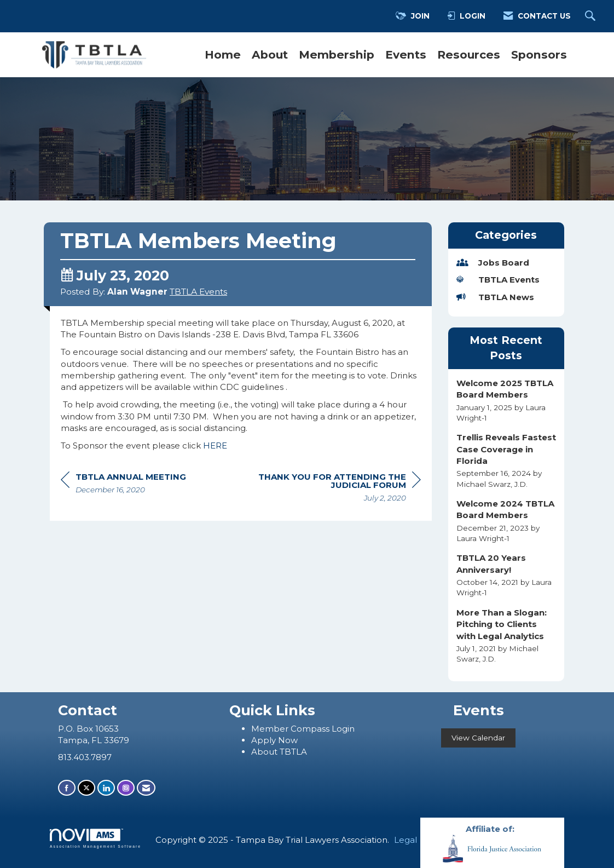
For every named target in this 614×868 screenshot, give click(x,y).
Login (343, 729)
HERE (215, 446)
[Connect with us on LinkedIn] (106, 788)
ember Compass (296, 729)
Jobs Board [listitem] (493, 263)
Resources (469, 54)
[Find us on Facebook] (67, 788)
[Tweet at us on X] (86, 788)
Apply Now (274, 740)
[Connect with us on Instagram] (126, 788)
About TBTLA (279, 752)
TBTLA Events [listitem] (498, 280)
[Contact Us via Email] (146, 788)
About (270, 54)
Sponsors (539, 54)
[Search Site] (592, 16)
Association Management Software (95, 838)
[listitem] (506, 400)
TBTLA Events (198, 292)
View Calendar (478, 738)
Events (406, 54)
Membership (337, 54)
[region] (339, 489)
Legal (406, 840)
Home (223, 54)
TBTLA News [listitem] (495, 297)
